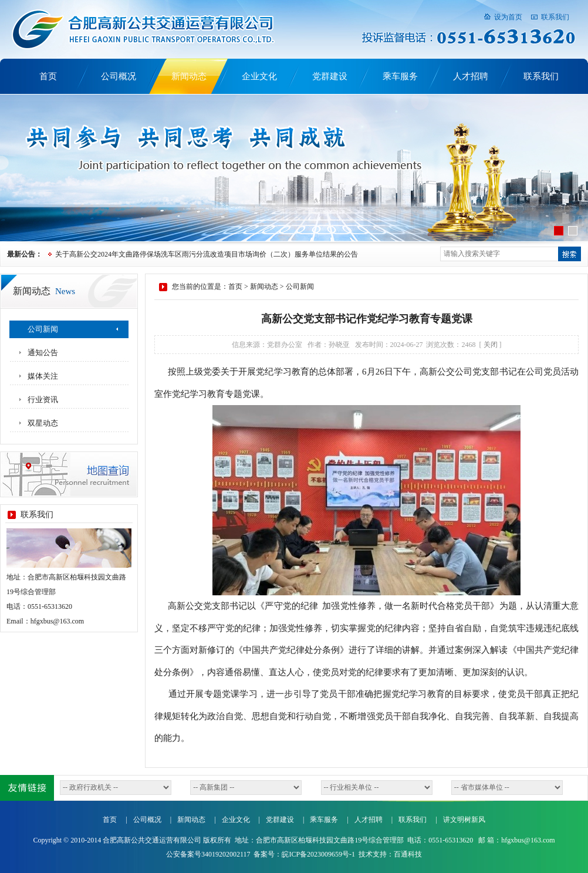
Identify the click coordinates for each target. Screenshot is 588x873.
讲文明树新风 (464, 820)
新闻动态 (189, 76)
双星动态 (43, 423)
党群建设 (330, 76)
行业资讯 (43, 400)
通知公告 (43, 353)
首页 (48, 76)
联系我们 (555, 17)
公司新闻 (43, 329)
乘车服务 (400, 76)
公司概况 (119, 76)
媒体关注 (43, 376)
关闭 (491, 345)
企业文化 (259, 76)
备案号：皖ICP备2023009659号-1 (304, 854)
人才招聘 (471, 76)
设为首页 (508, 17)
